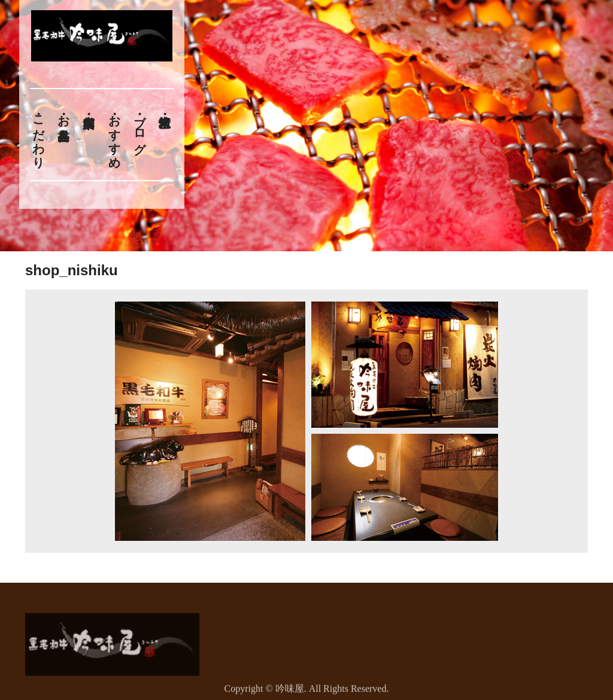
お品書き (63, 121)
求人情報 (526, 635)
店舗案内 (388, 635)
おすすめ (114, 135)
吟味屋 (290, 693)
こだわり (38, 135)
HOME (245, 635)
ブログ (140, 128)
